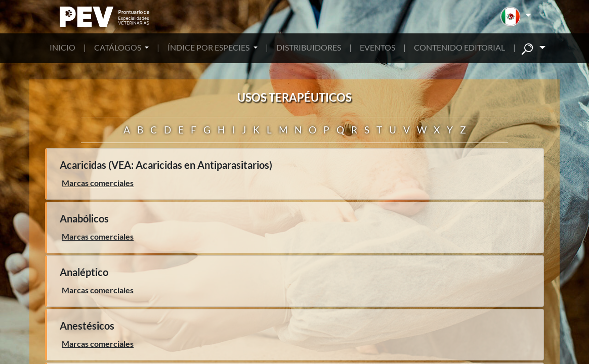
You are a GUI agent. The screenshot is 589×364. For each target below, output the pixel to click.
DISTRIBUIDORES (309, 47)
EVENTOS (377, 47)
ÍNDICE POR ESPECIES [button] (209, 47)
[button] (516, 17)
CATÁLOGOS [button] (118, 47)
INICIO (62, 47)
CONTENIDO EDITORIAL (459, 47)
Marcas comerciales (98, 183)
